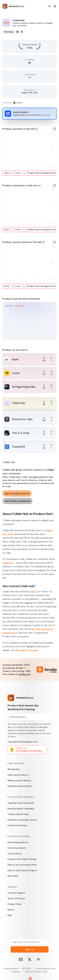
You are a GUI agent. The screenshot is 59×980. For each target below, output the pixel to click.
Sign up (29, 949)
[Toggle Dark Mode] (50, 6)
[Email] (21, 959)
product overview (29, 650)
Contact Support (17, 893)
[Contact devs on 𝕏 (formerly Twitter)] (38, 959)
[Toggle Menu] (54, 6)
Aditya (34, 591)
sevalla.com (24, 674)
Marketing (8, 563)
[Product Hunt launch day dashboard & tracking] (29, 698)
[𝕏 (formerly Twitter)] (30, 959)
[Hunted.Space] (13, 6)
